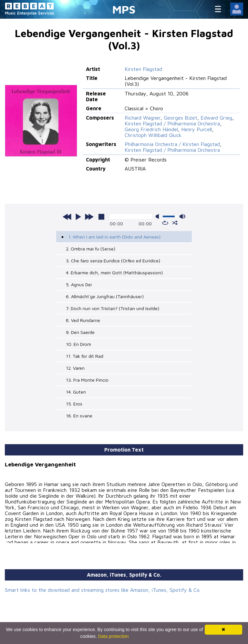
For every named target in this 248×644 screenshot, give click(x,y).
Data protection (114, 636)
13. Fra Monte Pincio (87, 380)
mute (159, 216)
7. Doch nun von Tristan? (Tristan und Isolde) (113, 308)
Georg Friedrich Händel (151, 129)
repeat (165, 223)
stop (101, 217)
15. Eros (74, 404)
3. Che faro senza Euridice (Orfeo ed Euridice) (113, 261)
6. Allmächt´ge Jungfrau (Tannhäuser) (105, 296)
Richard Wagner (143, 118)
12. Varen (75, 368)
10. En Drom (78, 344)
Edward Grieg (216, 118)
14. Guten (76, 392)
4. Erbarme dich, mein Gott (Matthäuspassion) (114, 273)
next (89, 217)
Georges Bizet (181, 118)
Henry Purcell (196, 129)
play (78, 217)
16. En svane (79, 416)
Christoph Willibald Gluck (153, 135)
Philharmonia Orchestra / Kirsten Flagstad (172, 144)
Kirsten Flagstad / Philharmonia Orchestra (172, 123)
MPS (124, 9)
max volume (182, 216)
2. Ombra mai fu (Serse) (91, 249)
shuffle (175, 223)
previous (67, 217)
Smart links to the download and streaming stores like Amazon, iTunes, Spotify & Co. (103, 590)
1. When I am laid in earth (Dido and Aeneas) (114, 237)
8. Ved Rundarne (83, 320)
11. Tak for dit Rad (85, 356)
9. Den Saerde (80, 332)
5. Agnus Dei (79, 284)
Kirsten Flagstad (143, 69)
